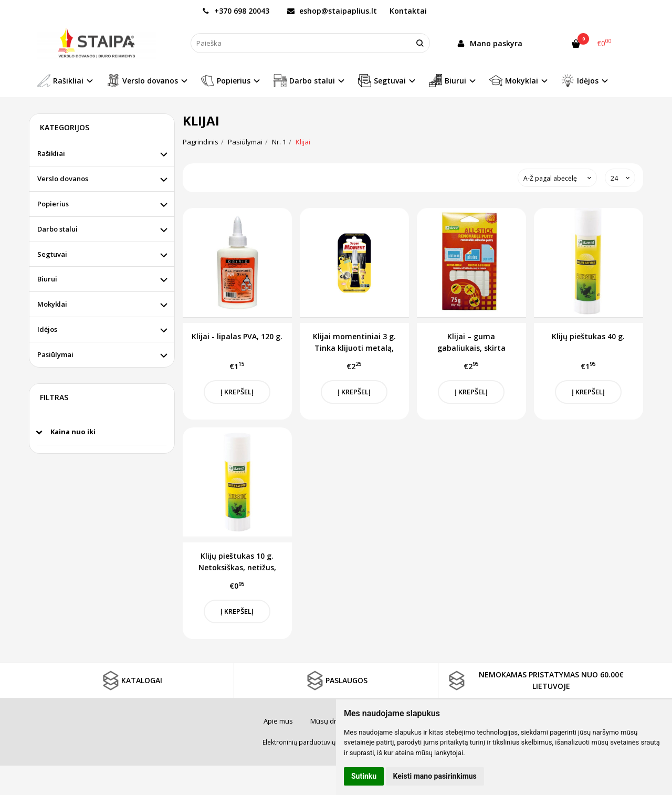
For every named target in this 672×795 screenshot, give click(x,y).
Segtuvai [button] (382, 81)
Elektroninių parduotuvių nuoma (310, 742)
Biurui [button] (448, 81)
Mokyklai (52, 304)
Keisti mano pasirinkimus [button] (435, 776)
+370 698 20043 (236, 11)
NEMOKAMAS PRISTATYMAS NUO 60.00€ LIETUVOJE (535, 680)
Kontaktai (408, 11)
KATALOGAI (131, 681)
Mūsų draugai (332, 721)
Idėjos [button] (580, 81)
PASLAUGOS (336, 681)
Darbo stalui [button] (304, 81)
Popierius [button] (226, 81)
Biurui (47, 279)
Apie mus (278, 721)
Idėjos (47, 329)
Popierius (53, 204)
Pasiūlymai (55, 354)
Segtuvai (52, 254)
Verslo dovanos (63, 179)
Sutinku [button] (364, 776)
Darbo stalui (57, 229)
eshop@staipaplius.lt (332, 11)
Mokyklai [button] (514, 81)
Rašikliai (51, 153)
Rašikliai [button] (60, 81)
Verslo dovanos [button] (142, 81)
